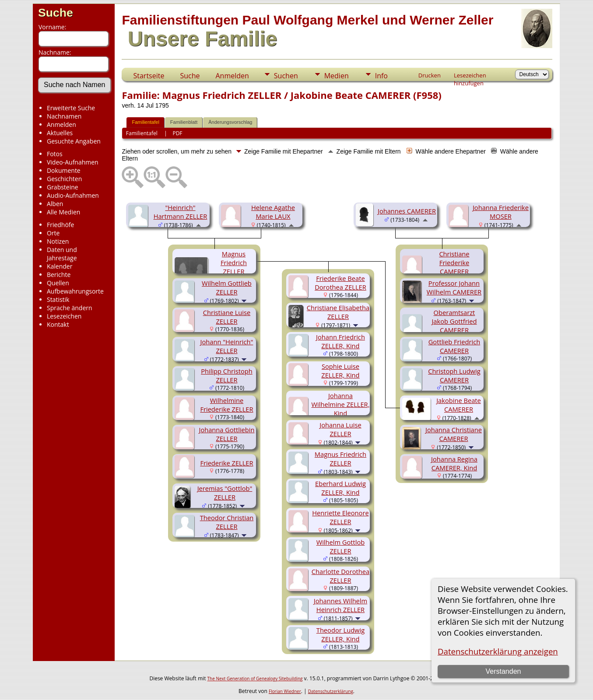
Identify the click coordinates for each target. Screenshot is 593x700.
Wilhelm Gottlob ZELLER (341, 546)
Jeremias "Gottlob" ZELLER (225, 493)
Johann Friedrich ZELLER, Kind (340, 341)
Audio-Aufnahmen (73, 195)
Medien (337, 76)
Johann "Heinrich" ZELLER (227, 346)
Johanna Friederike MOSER (501, 212)
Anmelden (61, 124)
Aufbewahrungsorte (75, 291)
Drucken (430, 75)
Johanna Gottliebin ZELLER (226, 434)
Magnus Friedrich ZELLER (234, 262)
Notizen (58, 241)
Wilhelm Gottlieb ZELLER (227, 287)
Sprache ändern (70, 308)
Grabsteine (63, 187)
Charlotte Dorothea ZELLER (340, 576)
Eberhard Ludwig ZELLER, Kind (340, 488)
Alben (55, 204)
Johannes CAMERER (407, 211)
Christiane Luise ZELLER (227, 317)
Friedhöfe (61, 225)
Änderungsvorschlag (230, 122)
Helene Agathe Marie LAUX (273, 212)
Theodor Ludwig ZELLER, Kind (340, 634)
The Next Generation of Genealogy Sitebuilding (255, 679)
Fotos (55, 154)
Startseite (149, 76)
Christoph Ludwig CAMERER (454, 375)
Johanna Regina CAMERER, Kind (454, 463)
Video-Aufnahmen (73, 162)
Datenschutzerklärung (331, 691)
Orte (53, 233)
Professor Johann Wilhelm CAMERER (454, 287)
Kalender (60, 266)
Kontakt (58, 324)
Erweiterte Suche (71, 108)
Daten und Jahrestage (62, 254)
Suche (56, 13)
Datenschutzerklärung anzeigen (498, 651)
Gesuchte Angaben (74, 141)
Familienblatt (184, 122)
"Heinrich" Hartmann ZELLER (181, 212)
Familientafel (145, 122)
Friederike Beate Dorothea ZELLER (340, 283)
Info (381, 76)
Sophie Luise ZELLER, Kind (340, 371)
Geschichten (64, 179)
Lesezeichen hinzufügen (470, 76)
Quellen (58, 283)
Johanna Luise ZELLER (340, 429)
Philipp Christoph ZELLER (227, 375)
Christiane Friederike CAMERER (454, 262)
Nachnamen (64, 116)
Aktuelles (60, 133)
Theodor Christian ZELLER (227, 522)
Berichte (59, 275)
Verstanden (504, 671)
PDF (177, 133)
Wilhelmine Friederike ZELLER (226, 405)
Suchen (286, 76)
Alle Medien (63, 212)
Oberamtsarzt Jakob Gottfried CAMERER (454, 321)
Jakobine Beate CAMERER (459, 405)
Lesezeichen (64, 316)
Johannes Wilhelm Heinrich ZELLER (340, 605)
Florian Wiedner (285, 691)
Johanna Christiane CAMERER (454, 434)
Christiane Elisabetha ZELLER (338, 312)
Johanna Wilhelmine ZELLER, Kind (340, 404)
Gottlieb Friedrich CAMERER (454, 346)
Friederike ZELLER (226, 463)
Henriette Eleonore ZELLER (340, 517)
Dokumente (64, 170)
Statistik (58, 299)
